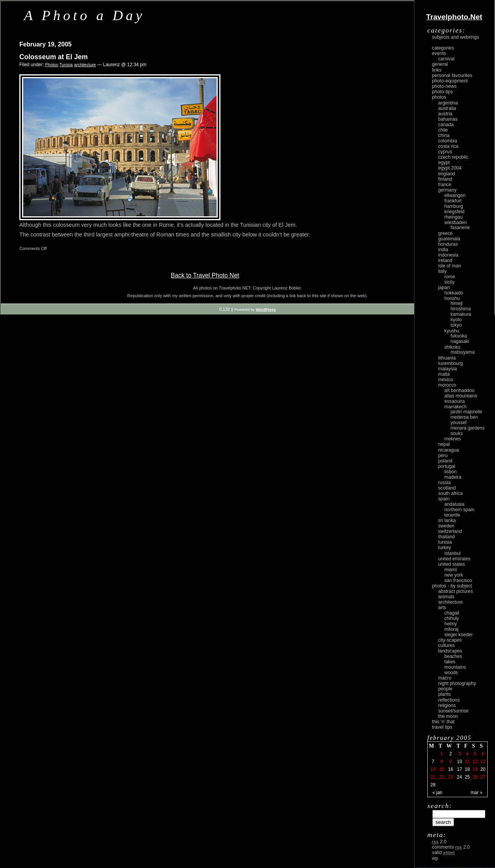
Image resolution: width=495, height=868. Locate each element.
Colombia (448, 141)
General (440, 64)
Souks (457, 433)
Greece (445, 233)
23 (450, 777)
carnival (446, 59)
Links (437, 70)
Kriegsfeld (454, 212)
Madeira (453, 477)
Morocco (447, 385)
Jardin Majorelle (466, 412)
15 (441, 769)
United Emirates (454, 559)
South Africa (450, 493)
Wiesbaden (456, 223)
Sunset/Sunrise (453, 711)
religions (447, 705)
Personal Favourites (452, 75)
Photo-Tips (442, 92)
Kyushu (452, 331)
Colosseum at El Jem (54, 57)
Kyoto (456, 320)
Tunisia (66, 65)
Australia (447, 108)
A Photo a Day (84, 15)
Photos (52, 65)
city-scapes (450, 640)
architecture (85, 65)
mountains (455, 667)
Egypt (444, 163)
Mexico (446, 380)
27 (483, 777)
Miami (451, 570)
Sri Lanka (447, 520)
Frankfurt (453, 201)
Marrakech (455, 407)
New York (454, 575)
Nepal (444, 444)
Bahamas (448, 119)
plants (445, 694)
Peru (443, 455)
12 (475, 762)
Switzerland (450, 531)
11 (467, 762)
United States (451, 564)
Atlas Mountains (461, 396)
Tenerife (452, 515)
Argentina (448, 103)
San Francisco (458, 580)
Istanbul (452, 553)
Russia (445, 483)
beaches (453, 656)
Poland (445, 461)
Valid (443, 853)
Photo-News (444, 86)
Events (439, 53)
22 (441, 777)
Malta (444, 374)
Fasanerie (460, 228)
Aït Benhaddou (459, 390)
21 (433, 777)
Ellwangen (455, 195)
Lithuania (447, 358)
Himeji (457, 303)
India (443, 250)
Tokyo (456, 325)
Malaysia (447, 369)
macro (445, 678)
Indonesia (448, 255)
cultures (446, 645)
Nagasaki (460, 341)
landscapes (450, 651)
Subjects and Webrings (456, 37)
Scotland (447, 488)
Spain (444, 499)
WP (435, 858)
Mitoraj (451, 629)
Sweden (446, 526)
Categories (443, 48)
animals (446, 597)
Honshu (452, 298)
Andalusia (454, 504)
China (444, 135)
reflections (449, 700)
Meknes (453, 439)
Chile (443, 130)
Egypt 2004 (450, 168)
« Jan (437, 793)
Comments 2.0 (451, 847)
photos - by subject (452, 586)
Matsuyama (463, 352)
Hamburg (454, 206)
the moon (448, 716)
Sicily (449, 282)
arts (442, 608)
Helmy (451, 624)
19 (475, 769)
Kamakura (461, 314)
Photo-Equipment (450, 81)
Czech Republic (453, 157)
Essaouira (455, 401)
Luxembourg (451, 363)
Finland (445, 179)
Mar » (477, 793)
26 (475, 777)
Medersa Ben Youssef (464, 420)
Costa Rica (448, 146)
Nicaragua (449, 450)
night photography (457, 683)
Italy (442, 271)
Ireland (445, 260)
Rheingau (453, 217)
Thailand (446, 537)
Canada (446, 125)
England (447, 174)
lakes (450, 662)
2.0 (439, 842)
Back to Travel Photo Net (205, 275)
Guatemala (449, 239)
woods (451, 673)
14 (433, 769)
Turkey (445, 548)
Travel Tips (442, 727)
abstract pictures (456, 591)
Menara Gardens (468, 428)
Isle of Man (450, 266)
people (445, 689)
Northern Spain (459, 510)
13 (483, 762)
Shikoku (452, 347)
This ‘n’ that (443, 722)
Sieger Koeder (459, 635)
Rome (450, 277)
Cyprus (445, 152)
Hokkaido (454, 293)
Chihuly (452, 618)
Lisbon (451, 472)
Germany (447, 190)
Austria (445, 114)
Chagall (452, 613)
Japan (444, 288)
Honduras (448, 244)
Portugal (447, 466)
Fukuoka (459, 336)
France (445, 185)
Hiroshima (461, 309)
